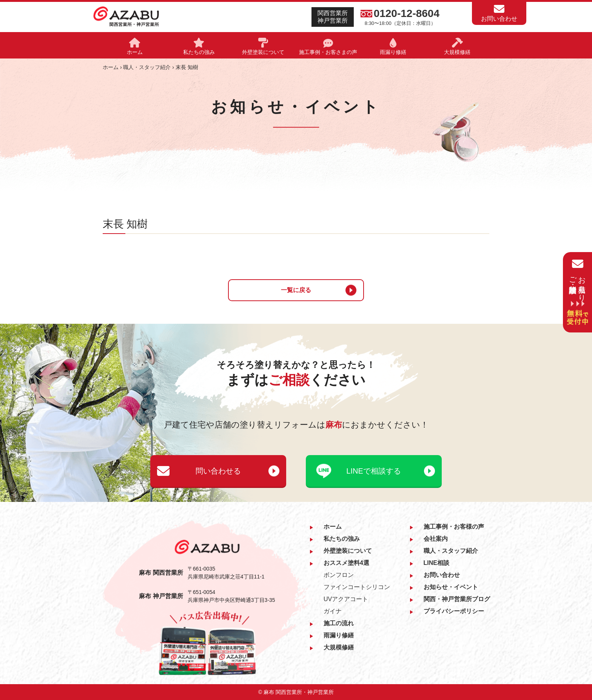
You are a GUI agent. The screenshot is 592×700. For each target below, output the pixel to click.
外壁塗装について (348, 551)
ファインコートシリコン (357, 587)
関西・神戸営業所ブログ (457, 599)
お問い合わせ (442, 575)
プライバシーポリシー (454, 611)
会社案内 (436, 539)
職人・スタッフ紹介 (147, 67)
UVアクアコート (346, 599)
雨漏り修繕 (339, 635)
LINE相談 (436, 563)
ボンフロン (339, 575)
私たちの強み (342, 539)
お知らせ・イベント (451, 587)
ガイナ (333, 611)
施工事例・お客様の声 (454, 527)
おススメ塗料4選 (346, 563)
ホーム (111, 67)
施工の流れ (339, 623)
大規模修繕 (339, 647)
